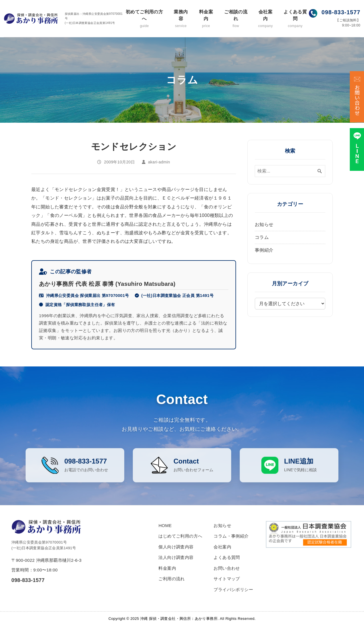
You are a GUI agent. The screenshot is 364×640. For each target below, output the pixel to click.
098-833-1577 (341, 12)
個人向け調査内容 (176, 556)
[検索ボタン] (320, 171)
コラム (262, 237)
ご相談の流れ (236, 19)
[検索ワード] (290, 171)
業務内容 (181, 19)
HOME (165, 535)
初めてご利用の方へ (144, 19)
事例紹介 (264, 250)
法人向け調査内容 (176, 567)
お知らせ (264, 224)
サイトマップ (227, 588)
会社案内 (266, 19)
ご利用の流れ (171, 588)
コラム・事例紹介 (231, 546)
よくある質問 (295, 19)
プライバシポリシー (233, 599)
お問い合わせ (227, 578)
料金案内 (206, 19)
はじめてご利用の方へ (180, 546)
